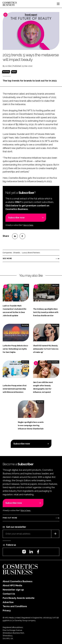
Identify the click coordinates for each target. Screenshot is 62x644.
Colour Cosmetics (53, 362)
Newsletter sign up (13, 590)
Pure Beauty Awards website (19, 598)
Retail (26, 285)
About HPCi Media (12, 585)
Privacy (7, 611)
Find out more (10, 518)
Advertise (8, 602)
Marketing (6, 72)
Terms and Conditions (15, 606)
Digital (14, 72)
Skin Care (55, 285)
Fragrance (40, 402)
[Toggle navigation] (58, 4)
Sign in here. (28, 225)
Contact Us (9, 594)
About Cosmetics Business (18, 581)
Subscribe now (16, 218)
